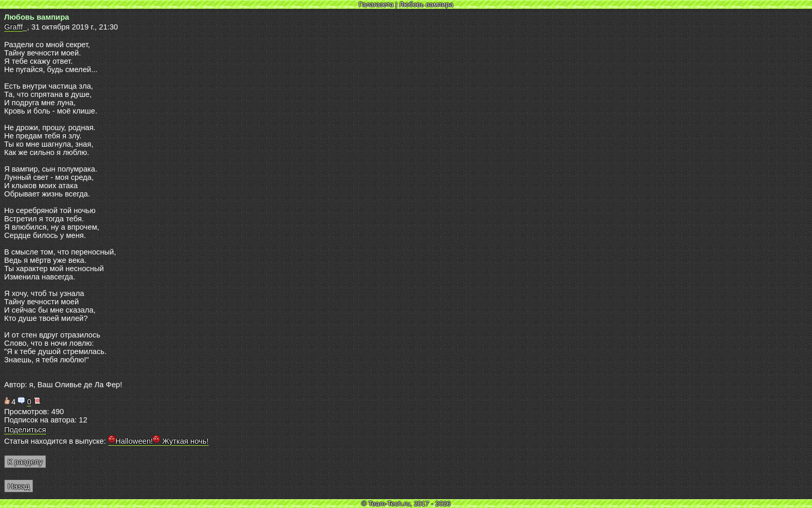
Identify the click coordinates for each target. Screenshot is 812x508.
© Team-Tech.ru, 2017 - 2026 (406, 504)
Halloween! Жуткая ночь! (158, 441)
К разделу (25, 462)
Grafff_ (16, 27)
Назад (19, 486)
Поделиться (25, 430)
